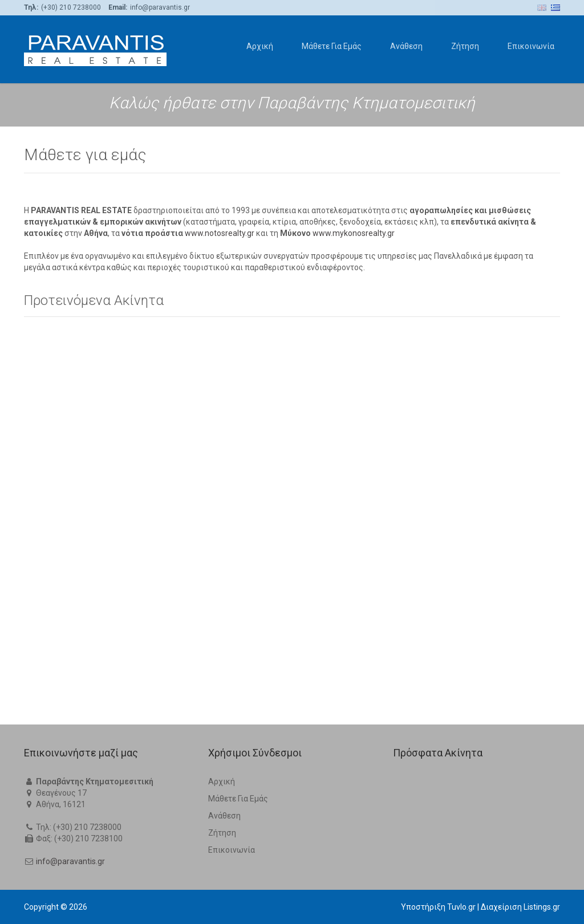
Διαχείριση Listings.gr (520, 907)
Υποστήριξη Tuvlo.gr (438, 907)
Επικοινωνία (531, 46)
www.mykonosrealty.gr (354, 604)
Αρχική (260, 46)
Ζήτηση (465, 46)
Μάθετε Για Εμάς (332, 46)
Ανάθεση (406, 46)
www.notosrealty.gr (220, 604)
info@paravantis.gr (70, 861)
